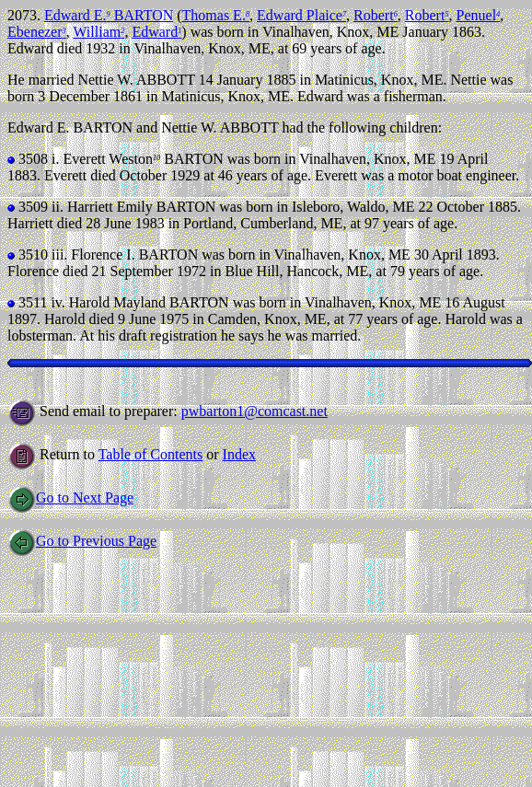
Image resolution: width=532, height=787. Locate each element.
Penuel (479, 15)
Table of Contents (151, 454)
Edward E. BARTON (109, 15)
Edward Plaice (301, 15)
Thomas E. (216, 15)
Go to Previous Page (82, 541)
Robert (376, 15)
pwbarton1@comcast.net (254, 411)
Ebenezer (37, 32)
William (98, 32)
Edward (156, 32)
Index (239, 454)
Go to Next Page (70, 498)
